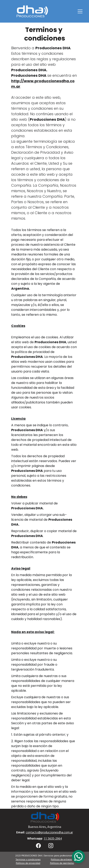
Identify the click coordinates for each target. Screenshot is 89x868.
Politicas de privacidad (28, 863)
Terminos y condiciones (28, 860)
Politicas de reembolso (62, 863)
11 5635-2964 (53, 838)
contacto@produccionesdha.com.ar (49, 832)
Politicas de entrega (61, 860)
